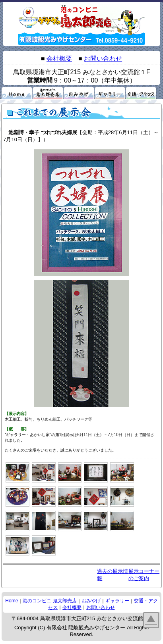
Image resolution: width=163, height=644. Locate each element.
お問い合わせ (103, 59)
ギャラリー (117, 601)
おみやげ (91, 601)
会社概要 (59, 59)
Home (12, 601)
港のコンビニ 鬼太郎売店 (49, 601)
